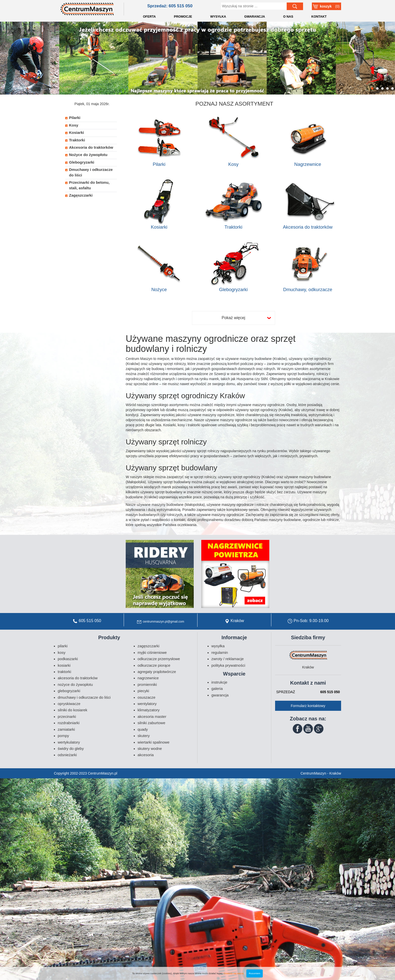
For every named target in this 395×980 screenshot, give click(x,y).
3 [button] (383, 89)
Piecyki (143, 691)
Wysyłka (218, 646)
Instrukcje (219, 682)
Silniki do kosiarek (73, 710)
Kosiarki (159, 227)
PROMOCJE (183, 17)
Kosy (233, 164)
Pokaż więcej (233, 318)
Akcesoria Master (152, 716)
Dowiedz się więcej (234, 973)
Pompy (63, 736)
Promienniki (147, 684)
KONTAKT (319, 17)
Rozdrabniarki (69, 723)
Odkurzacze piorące (154, 665)
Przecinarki (67, 716)
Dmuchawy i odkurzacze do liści (91, 172)
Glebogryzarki (234, 289)
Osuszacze (146, 697)
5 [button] (393, 89)
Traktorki (233, 227)
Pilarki (159, 164)
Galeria (217, 688)
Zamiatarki (66, 729)
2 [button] (377, 89)
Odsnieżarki (67, 755)
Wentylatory (147, 704)
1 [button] (372, 89)
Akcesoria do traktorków (308, 227)
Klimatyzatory (149, 710)
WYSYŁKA (218, 17)
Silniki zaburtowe (151, 723)
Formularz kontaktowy (308, 706)
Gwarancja (220, 695)
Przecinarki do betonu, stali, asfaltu (89, 185)
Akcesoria (146, 755)
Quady (143, 729)
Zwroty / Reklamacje (227, 659)
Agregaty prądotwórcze (157, 672)
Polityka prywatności (228, 665)
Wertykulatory (69, 742)
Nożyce (159, 289)
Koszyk (326, 6)
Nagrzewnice (308, 164)
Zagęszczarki (81, 195)
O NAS (288, 17)
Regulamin (220, 652)
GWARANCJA (255, 17)
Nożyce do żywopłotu (88, 155)
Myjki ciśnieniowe (152, 652)
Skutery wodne (150, 748)
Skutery (144, 736)
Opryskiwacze (69, 704)
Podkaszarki (68, 659)
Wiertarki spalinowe (154, 742)
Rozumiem (255, 973)
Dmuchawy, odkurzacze (308, 289)
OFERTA (150, 17)
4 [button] (388, 89)
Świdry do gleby (71, 748)
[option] (197, 58)
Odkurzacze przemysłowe (159, 659)
